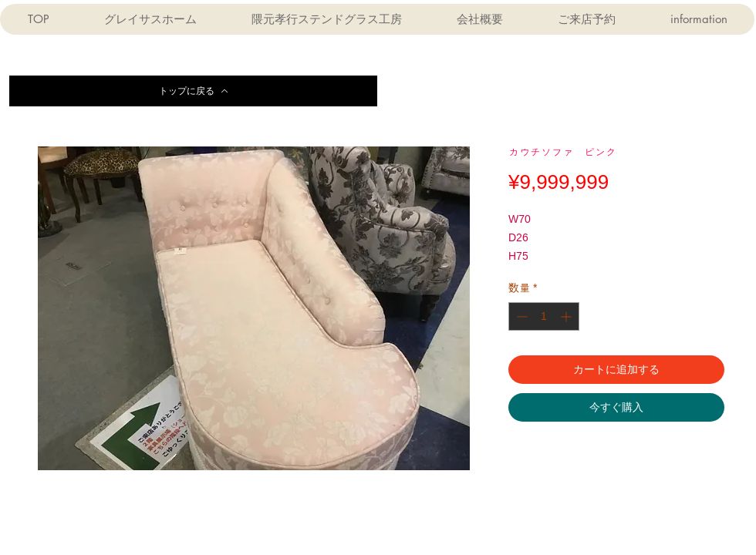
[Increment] (567, 316)
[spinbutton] (544, 316)
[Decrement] (520, 316)
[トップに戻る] (193, 91)
